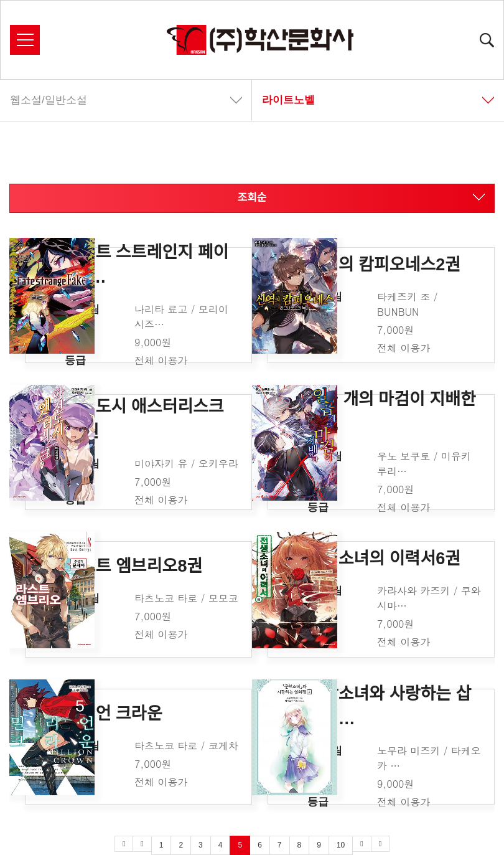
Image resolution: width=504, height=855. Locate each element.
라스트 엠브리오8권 (133, 566)
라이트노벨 (378, 100)
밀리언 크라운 (114, 713)
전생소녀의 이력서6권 (384, 559)
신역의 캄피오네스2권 (384, 264)
